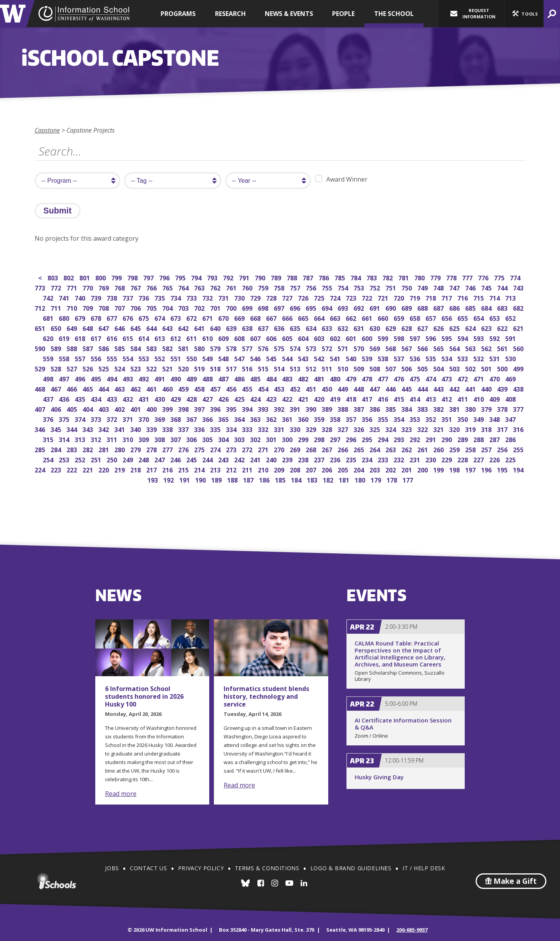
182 (329, 479)
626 (439, 328)
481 (320, 378)
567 (407, 348)
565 (439, 348)
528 (57, 368)
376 (49, 419)
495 (97, 378)
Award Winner (341, 179)
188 (233, 479)
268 (312, 449)
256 (503, 449)
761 (232, 287)
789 (277, 277)
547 (240, 358)
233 (384, 459)
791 (245, 277)
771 (73, 287)
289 (463, 439)
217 (152, 469)
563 (471, 348)
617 (97, 338)
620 (49, 338)
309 (144, 439)
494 (113, 378)
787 (309, 277)
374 (81, 419)
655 (463, 317)
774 (516, 277)
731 (224, 297)
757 (296, 287)
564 (455, 348)
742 (49, 297)
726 (304, 297)
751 (391, 287)
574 (296, 348)
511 (328, 368)
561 (503, 348)
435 (81, 398)
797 (149, 277)
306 (192, 439)
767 (136, 287)
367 (192, 419)
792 (229, 277)
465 (88, 388)
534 (447, 358)
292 (416, 439)
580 (200, 348)
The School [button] (394, 14)
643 (168, 328)
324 (391, 429)
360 (304, 419)
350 (463, 419)
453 (280, 388)
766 (152, 287)
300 (288, 439)
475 (416, 378)
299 (304, 439)
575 (280, 348)
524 (120, 368)
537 (400, 358)
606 (272, 338)
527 (73, 368)
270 (280, 449)
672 (192, 317)
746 (471, 287)
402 (120, 408)
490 (176, 378)
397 (200, 408)
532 (479, 358)
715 (479, 297)
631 (360, 328)
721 (384, 297)
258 (471, 449)
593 (479, 338)
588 (73, 348)
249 (129, 459)
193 (153, 479)
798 (133, 277)
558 (65, 358)
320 (455, 429)
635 (296, 328)
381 (455, 408)
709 (88, 307)
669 (240, 317)
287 (495, 439)
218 (136, 469)
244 (208, 459)
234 (368, 459)
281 (104, 449)
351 (447, 419)
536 (416, 358)
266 (344, 449)
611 (192, 338)
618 (81, 338)
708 (104, 307)
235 (352, 459)
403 (104, 408)
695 (312, 307)
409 (495, 398)
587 (88, 348)
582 (168, 348)
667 (272, 317)
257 (487, 449)
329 (312, 429)
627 (423, 328)
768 (120, 287)
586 (104, 348)
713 (511, 297)
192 (169, 479)
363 (256, 419)
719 (416, 297)
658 (416, 317)
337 (184, 429)
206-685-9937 (412, 930)
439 (503, 388)
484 (272, 378)
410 (479, 398)
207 (312, 469)
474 (431, 378)
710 (73, 307)
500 (503, 368)
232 (400, 459)
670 (224, 317)
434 (97, 398)
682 (519, 307)
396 (216, 408)
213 (216, 469)
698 (264, 307)
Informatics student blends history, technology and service (266, 696)
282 (88, 449)
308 (160, 439)
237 (320, 459)
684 (487, 307)
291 (431, 439)
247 (160, 459)
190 (201, 479)
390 (312, 408)
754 (344, 287)
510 (344, 368)
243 (224, 459)
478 (368, 378)
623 (487, 328)
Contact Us (148, 868)
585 (120, 348)
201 (407, 469)
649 (73, 328)
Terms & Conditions (267, 868)
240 (272, 459)
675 (144, 317)
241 (256, 459)
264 (375, 449)
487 (224, 378)
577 (248, 348)
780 (420, 277)
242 (240, 459)
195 (503, 469)
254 (49, 459)
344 (73, 429)
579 (216, 348)
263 (391, 449)
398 (184, 408)
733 (192, 297)
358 (336, 419)
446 (391, 388)
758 (280, 287)
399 (168, 408)
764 (184, 287)
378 (503, 408)
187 (249, 479)
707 (120, 307)
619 (65, 338)
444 (423, 388)
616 (113, 338)
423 (272, 398)
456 (232, 388)
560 (519, 348)
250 (113, 459)
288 (479, 439)
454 (264, 388)
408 (511, 398)
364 (240, 419)
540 (352, 358)
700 (232, 307)
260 (439, 449)
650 (57, 328)
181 (345, 479)
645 (136, 328)
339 (152, 429)
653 (495, 317)
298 (320, 439)
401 (136, 408)
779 (436, 277)
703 (184, 307)
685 (471, 307)
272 (248, 449)
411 (463, 398)
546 (256, 358)
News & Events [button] (289, 14)
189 (217, 479)
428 (192, 398)
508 (375, 368)
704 (168, 307)
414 (416, 398)
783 (372, 277)
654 (479, 317)
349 (479, 419)
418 (352, 398)
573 (312, 348)
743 (519, 287)
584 (136, 348)
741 (65, 297)
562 (487, 348)
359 (320, 419)
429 (176, 398)
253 (65, 459)
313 (81, 439)
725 (320, 297)
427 (208, 398)
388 (344, 408)
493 (129, 378)
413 (431, 398)
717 (447, 297)
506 (407, 368)
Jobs (112, 868)
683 (503, 307)
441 (471, 388)
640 (216, 328)
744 (503, 287)
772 (57, 287)
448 (360, 388)
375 (65, 419)
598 (400, 338)
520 (184, 368)
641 (200, 328)
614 (144, 338)
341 (120, 429)
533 (463, 358)
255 (519, 449)
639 (232, 328)
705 (152, 307)
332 (264, 429)
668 (256, 317)
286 (511, 439)
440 (487, 388)
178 (393, 479)
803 (53, 277)
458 (200, 388)
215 (184, 469)
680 (65, 317)
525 (104, 368)
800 (101, 277)
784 (356, 277)
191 (185, 479)
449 (344, 388)
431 (144, 398)
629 (391, 328)
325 (375, 429)
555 (113, 358)
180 (361, 479)
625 (455, 328)
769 (104, 287)
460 (168, 388)
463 (120, 388)
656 (447, 317)
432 (129, 398)
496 (81, 378)
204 (360, 469)
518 (216, 368)
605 (288, 338)
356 (368, 419)
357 (352, 419)
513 (296, 368)
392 (280, 408)
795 (181, 277)
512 (312, 368)
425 (240, 398)
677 (113, 317)
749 (423, 287)
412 (447, 398)
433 (113, 398)
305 (208, 439)
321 (439, 429)
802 (69, 277)
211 (248, 469)
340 (136, 429)
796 (165, 277)
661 (368, 317)
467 (57, 388)
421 (304, 398)
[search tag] (173, 181)
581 (184, 348)
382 (439, 408)
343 (88, 429)
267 (328, 449)
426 (224, 398)
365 (224, 419)
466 (73, 388)
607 (256, 338)
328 (328, 429)
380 (471, 408)
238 (304, 459)
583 (152, 348)
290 (447, 439)
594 (463, 338)
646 (120, 328)
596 (431, 338)
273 (232, 449)
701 (216, 307)
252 (81, 459)
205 (344, 469)
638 (248, 328)
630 (375, 328)
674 (160, 317)
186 (265, 479)
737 (129, 297)
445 (407, 388)
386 (375, 408)
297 (336, 439)
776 (484, 277)
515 (264, 368)
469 (511, 378)
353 (416, 419)
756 (312, 287)
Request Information (473, 13)
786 (325, 277)
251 (97, 459)
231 (416, 459)
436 (65, 398)
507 (391, 368)
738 (113, 297)
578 (232, 348)
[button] (524, 14)
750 (407, 287)
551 (176, 358)
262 (407, 449)
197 (471, 469)
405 (73, 408)
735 (160, 297)
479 (352, 378)
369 (160, 419)
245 (192, 459)
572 (328, 348)
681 (49, 317)
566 (423, 348)
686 (455, 307)
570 (360, 348)
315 (49, 439)
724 (336, 297)
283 (73, 449)
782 (388, 277)
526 (88, 368)
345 (57, 429)
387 (360, 408)
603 (320, 338)
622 (503, 328)
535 (431, 358)
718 (431, 297)
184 (297, 479)
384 (407, 408)
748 (439, 287)
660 (384, 317)
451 (312, 388)
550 (192, 358)
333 (248, 429)
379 (487, 408)
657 (431, 317)
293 (400, 439)
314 (65, 439)
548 (224, 358)
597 (416, 338)
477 (384, 378)
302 (256, 439)
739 (97, 297)
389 (328, 408)
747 (455, 287)
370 (144, 419)
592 (495, 338)
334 (232, 429)
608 (240, 338)
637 (264, 328)
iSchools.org (56, 881)
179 (377, 479)
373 (97, 419)
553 (144, 358)
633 (328, 328)
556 (97, 358)
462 (136, 388)
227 (479, 459)
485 (256, 378)
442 (455, 388)
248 (144, 459)
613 (160, 338)
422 (288, 398)
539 (368, 358)
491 (160, 378)
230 (431, 459)
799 (117, 277)
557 (81, 358)
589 (57, 348)
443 (439, 388)
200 (423, 469)
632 (344, 328)
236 (336, 459)
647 (104, 328)
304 (224, 439)
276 (184, 449)
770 (88, 287)
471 (479, 378)
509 (360, 368)
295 (368, 439)
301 (272, 439)
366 (208, 419)
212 (232, 469)
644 (152, 328)
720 (400, 297)
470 (495, 378)
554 (129, 358)
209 (280, 469)
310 (129, 439)
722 (368, 297)
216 (168, 469)
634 (312, 328)
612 (176, 338)
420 (320, 398)
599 (384, 338)
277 (168, 449)
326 (360, 429)
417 (368, 398)
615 (129, 338)
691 (375, 307)
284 (57, 449)
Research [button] (230, 14)
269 (296, 449)
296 (352, 439)
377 (519, 408)
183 (313, 479)
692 (360, 307)
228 (463, 459)
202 (391, 469)
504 (439, 368)
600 (368, 338)
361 (288, 419)
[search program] (77, 181)
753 (360, 287)
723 (352, 297)
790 (261, 277)
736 (144, 297)
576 (264, 348)
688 (423, 307)
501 (487, 368)
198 (455, 469)
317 (503, 429)
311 (113, 439)
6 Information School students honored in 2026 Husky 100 (144, 696)
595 (447, 338)
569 (375, 348)
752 (375, 287)
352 (431, 419)
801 (85, 277)
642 (184, 328)
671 (208, 317)
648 (88, 328)
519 (200, 368)
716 (463, 297)
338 (168, 429)
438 (519, 388)
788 (293, 277)
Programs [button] (178, 14)
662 (352, 317)
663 (336, 317)
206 (328, 469)
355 (384, 419)
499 (519, 368)
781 (404, 277)
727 (288, 297)
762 (216, 287)
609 (224, 338)
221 (88, 469)
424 (256, 398)
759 (264, 287)
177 (409, 479)
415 (400, 398)
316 (519, 429)
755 (328, 287)
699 (248, 307)
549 (208, 358)
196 (487, 469)
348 (495, 419)
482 (304, 378)
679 (81, 317)
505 (423, 368)
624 (471, 328)
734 (176, 297)
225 (511, 459)
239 (288, 459)
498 (49, 378)
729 (256, 297)
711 (57, 307)
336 (200, 429)
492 (144, 378)
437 (49, 398)
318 (487, 429)
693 (344, 307)
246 (176, 459)
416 (384, 398)
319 (471, 429)
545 (272, 358)
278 (152, 449)
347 (511, 419)
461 (152, 388)
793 (213, 277)
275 (200, 449)
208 (296, 469)
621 (519, 328)
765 (168, 287)
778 (452, 277)
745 (487, 287)
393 (264, 408)
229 (447, 459)
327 (344, 429)
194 (519, 469)
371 (129, 419)
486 (240, 378)
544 (288, 358)
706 (136, 307)
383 (423, 408)
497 (65, 378)
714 (495, 297)
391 (296, 408)
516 (248, 368)
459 (184, 388)
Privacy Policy (201, 868)
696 (296, 307)
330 (296, 429)
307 (176, 439)
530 (511, 358)
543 (304, 358)
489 (192, 378)
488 (208, 378)
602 (336, 338)
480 (336, 378)
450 (328, 388)
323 (407, 429)
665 (304, 317)
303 (240, 439)
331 (280, 429)
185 (281, 479)
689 (407, 307)
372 (113, 419)
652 (511, 317)
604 (304, 338)
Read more (121, 794)
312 (97, 439)
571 (344, 348)
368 (176, 419)
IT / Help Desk (424, 868)
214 (200, 469)
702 (200, 307)
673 (176, 317)
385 (391, 408)
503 (455, 368)
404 (88, 408)
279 (136, 449)
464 (104, 388)
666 (288, 317)
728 (272, 297)
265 (360, 449)
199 (439, 469)
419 (336, 398)
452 (296, 388)
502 (471, 368)
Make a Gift (511, 881)
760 (248, 287)
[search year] (268, 181)
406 (57, 408)
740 (81, 297)
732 (208, 297)
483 (288, 378)
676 (129, 317)
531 (495, 358)
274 (216, 449)
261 (423, 449)
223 (57, 469)
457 (216, 388)
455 (248, 388)
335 (216, 429)
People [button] (343, 14)
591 (511, 338)
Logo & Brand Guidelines (351, 868)
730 (240, 297)
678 (97, 317)
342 (104, 429)
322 (423, 429)
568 (391, 348)
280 (120, 449)
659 (400, 317)
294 (384, 439)
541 (336, 358)
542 (320, 358)
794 (197, 277)
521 (168, 368)
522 (152, 368)
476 (400, 378)
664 (320, 317)
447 (375, 388)
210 (264, 469)
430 (160, 398)
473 (447, 378)
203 (375, 469)
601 (352, 338)
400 (152, 408)
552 (160, 358)
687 (439, 307)
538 (384, 358)
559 (49, 358)
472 (463, 378)
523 (136, 368)
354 (400, 419)
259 (455, 449)
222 (73, 469)
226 (495, 459)
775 (500, 277)
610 (208, 338)
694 (328, 307)
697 (280, 307)
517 (232, 368)
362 (272, 419)
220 (104, 469)
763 (200, 287)
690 (391, 307)
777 (468, 277)
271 (264, 449)
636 (280, 328)
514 (280, 368)
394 (248, 408)
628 (407, 328)
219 (120, 469)
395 (232, 408)
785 (340, 277)
